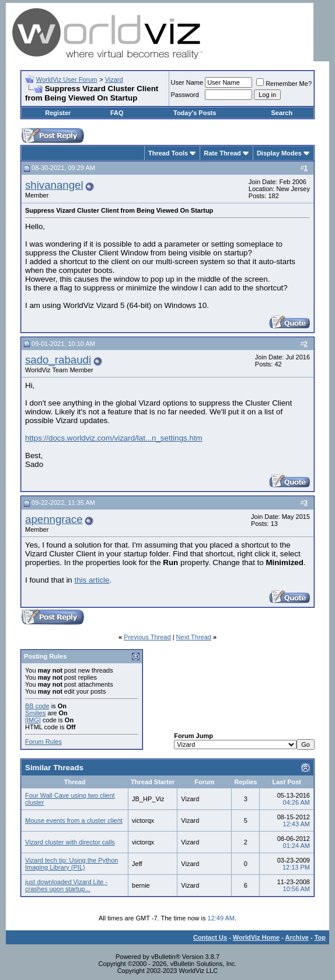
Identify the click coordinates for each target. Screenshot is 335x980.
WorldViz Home (256, 937)
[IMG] (33, 720)
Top (320, 937)
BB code (37, 706)
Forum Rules (43, 742)
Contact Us (210, 937)
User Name (187, 82)
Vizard (114, 79)
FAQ (117, 113)
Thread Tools (168, 153)
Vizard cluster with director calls (70, 842)
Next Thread (194, 637)
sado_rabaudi (58, 360)
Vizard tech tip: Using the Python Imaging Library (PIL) (71, 864)
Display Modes (279, 153)
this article (92, 580)
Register (58, 113)
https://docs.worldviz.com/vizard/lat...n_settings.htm (114, 438)
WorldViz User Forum (67, 79)
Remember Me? (284, 84)
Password (185, 95)
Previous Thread (147, 637)
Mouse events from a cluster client (74, 820)
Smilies (35, 713)
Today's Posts (195, 113)
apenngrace (54, 519)
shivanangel (54, 185)
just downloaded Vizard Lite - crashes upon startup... (66, 885)
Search (282, 113)
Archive (297, 937)
